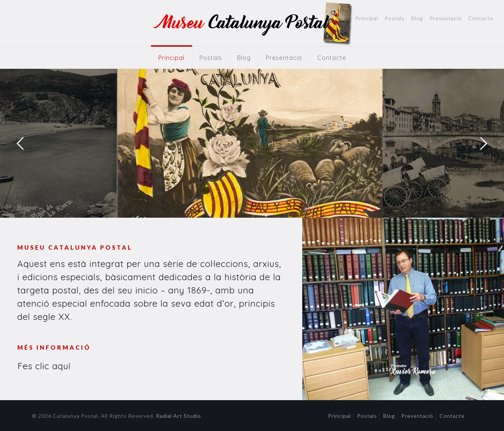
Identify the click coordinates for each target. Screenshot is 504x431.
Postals (395, 18)
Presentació (446, 18)
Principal (367, 18)
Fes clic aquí (44, 366)
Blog (417, 18)
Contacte (481, 18)
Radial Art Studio (179, 416)
